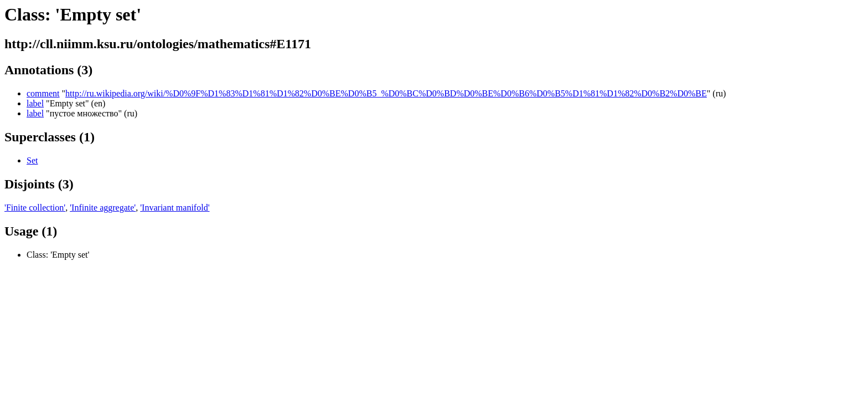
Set (32, 160)
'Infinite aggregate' (103, 208)
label (35, 103)
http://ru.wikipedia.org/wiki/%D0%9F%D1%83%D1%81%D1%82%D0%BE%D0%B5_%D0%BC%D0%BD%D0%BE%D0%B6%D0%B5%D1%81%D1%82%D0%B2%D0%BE (386, 93)
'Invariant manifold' (175, 208)
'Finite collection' (35, 208)
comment (43, 93)
